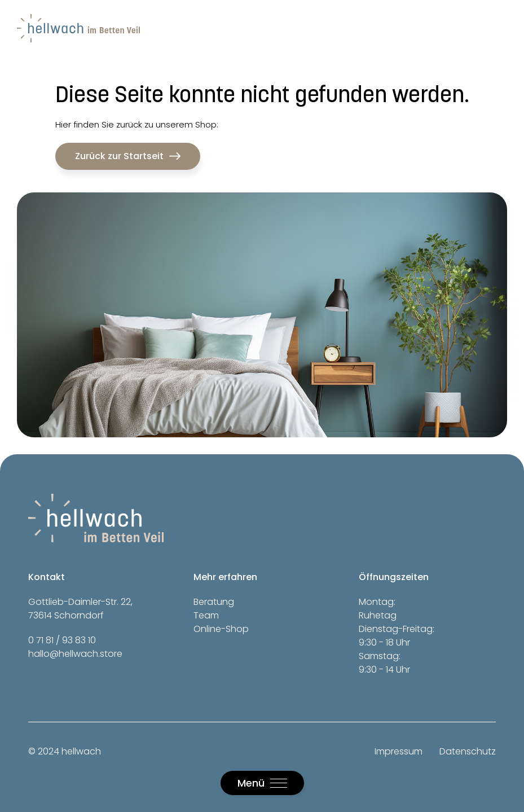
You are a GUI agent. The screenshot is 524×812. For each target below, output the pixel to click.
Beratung (214, 602)
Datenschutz (468, 751)
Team (206, 615)
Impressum (398, 751)
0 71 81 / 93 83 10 (62, 640)
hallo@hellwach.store (75, 654)
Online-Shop (221, 629)
